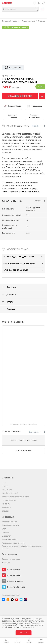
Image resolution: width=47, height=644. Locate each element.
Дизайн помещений (10, 493)
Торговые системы (28, 21)
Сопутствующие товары (26, 126)
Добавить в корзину (20, 96)
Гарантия (11, 309)
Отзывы (5, 511)
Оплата (10, 302)
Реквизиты (7, 507)
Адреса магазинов (10, 522)
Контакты (6, 504)
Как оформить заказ (10, 525)
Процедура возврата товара (14, 543)
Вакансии (6, 563)
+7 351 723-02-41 (14, 569)
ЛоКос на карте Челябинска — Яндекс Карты (23, 425)
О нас (4, 483)
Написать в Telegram (16, 587)
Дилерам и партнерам (11, 559)
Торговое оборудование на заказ (16, 497)
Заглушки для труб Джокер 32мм (19, 257)
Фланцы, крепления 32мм (16, 270)
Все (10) (40, 201)
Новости (6, 532)
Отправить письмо (15, 581)
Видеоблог (6, 536)
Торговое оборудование (11, 21)
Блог (4, 529)
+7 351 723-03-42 (43, 2)
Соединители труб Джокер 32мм (19, 263)
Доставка (11, 295)
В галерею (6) (13, 68)
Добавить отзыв (23, 450)
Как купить (12, 287)
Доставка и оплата (10, 539)
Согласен (23, 633)
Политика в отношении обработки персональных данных (22, 547)
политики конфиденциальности (21, 627)
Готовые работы (9, 500)
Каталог (5, 486)
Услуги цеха (7, 490)
